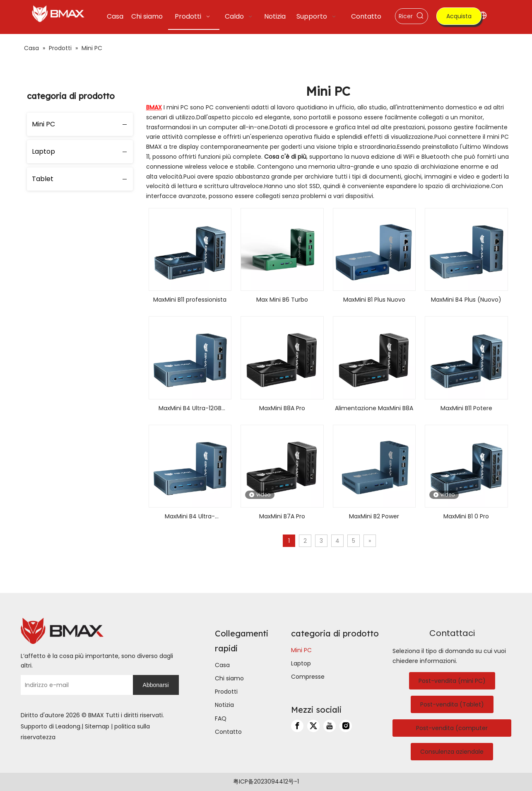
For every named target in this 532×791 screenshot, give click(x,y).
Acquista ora (459, 18)
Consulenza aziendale (452, 752)
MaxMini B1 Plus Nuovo (374, 300)
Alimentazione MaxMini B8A (374, 408)
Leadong (68, 726)
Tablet (43, 179)
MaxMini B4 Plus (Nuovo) (466, 300)
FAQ (221, 718)
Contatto (228, 732)
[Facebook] (297, 726)
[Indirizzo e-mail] (75, 685)
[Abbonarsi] (156, 685)
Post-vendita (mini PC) (452, 681)
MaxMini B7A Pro (282, 516)
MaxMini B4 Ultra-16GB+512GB (190, 517)
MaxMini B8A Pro (282, 408)
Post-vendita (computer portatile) (452, 730)
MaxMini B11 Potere (466, 408)
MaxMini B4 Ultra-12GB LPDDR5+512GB (190, 409)
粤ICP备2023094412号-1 (266, 781)
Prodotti (226, 692)
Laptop (43, 151)
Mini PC (43, 124)
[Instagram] (346, 726)
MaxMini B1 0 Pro (466, 516)
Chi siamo (229, 678)
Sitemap (97, 726)
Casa (222, 665)
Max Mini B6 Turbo (282, 300)
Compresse (308, 677)
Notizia (224, 705)
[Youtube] (330, 726)
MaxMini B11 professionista (190, 300)
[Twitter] (313, 726)
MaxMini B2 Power (374, 516)
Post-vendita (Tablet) (452, 704)
